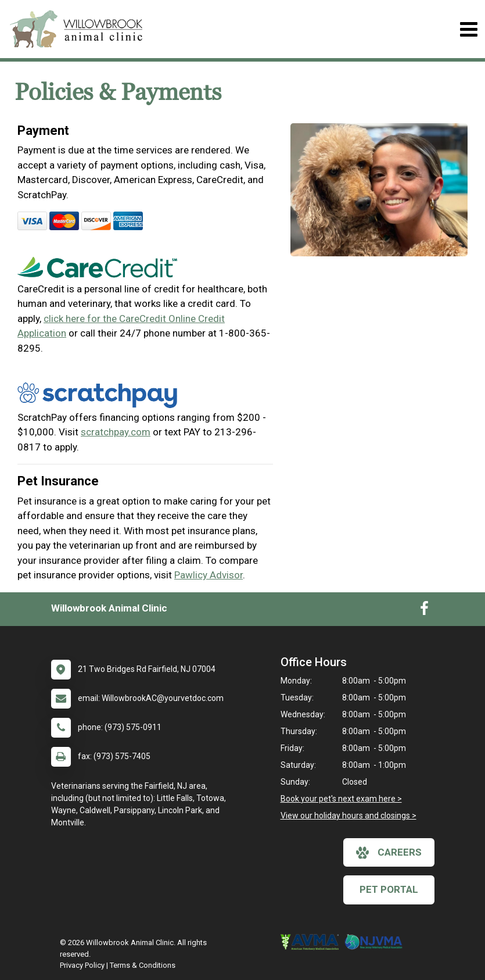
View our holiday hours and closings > (349, 816)
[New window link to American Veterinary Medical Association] (312, 942)
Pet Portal (389, 889)
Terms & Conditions (143, 965)
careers (389, 853)
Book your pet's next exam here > (341, 799)
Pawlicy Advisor (209, 575)
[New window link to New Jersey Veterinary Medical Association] (376, 942)
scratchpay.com (116, 432)
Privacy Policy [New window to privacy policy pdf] (82, 965)
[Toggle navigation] (468, 29)
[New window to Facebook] (424, 611)
